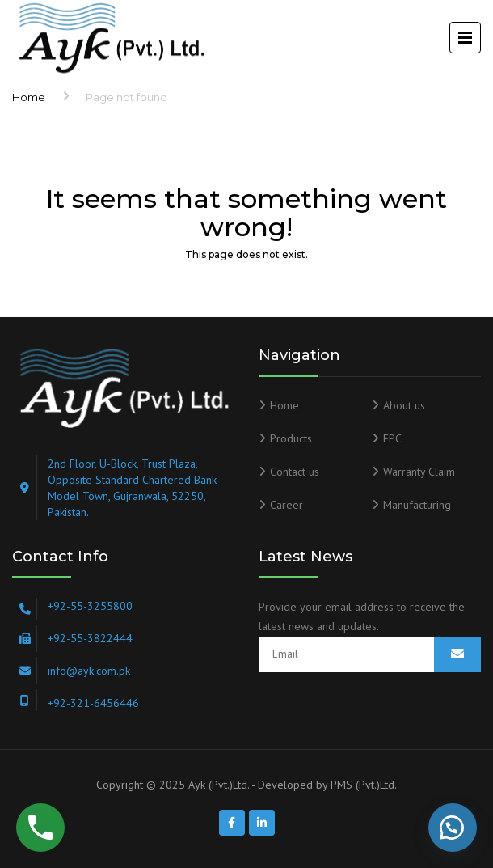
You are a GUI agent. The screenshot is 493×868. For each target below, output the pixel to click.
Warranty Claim (419, 472)
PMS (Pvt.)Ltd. (364, 785)
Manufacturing (417, 505)
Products (291, 438)
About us (404, 405)
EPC (392, 438)
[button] (453, 828)
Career (287, 505)
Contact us (295, 472)
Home (29, 97)
